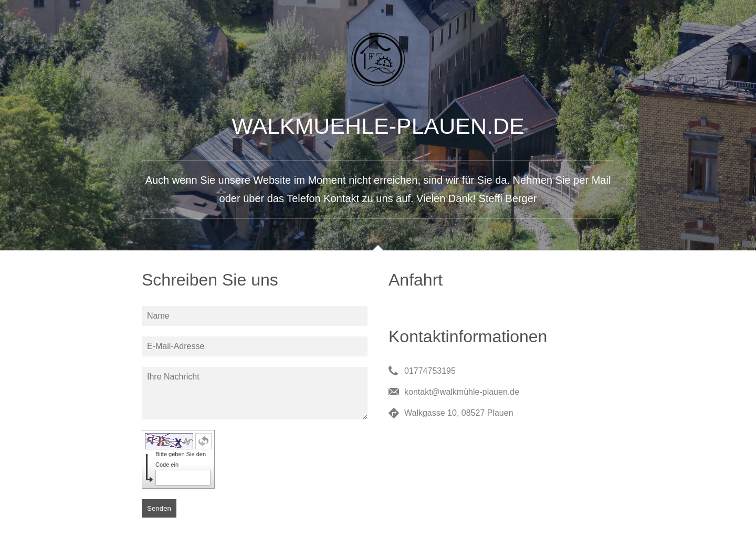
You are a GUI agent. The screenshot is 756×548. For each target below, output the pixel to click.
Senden (159, 508)
